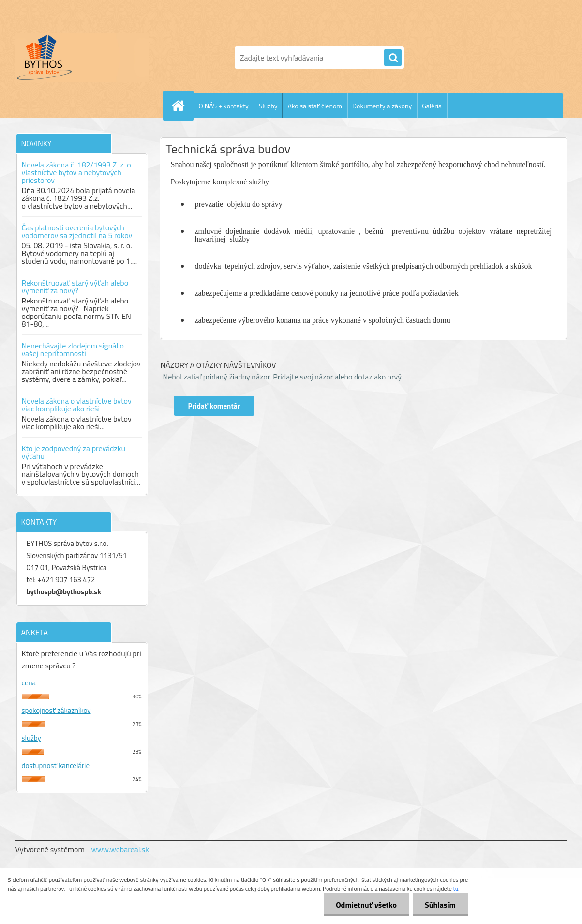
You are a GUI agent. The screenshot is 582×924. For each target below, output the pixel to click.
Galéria (432, 106)
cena (29, 683)
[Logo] (82, 58)
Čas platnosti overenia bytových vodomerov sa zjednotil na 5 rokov (77, 231)
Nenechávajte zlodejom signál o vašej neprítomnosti (73, 349)
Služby (268, 106)
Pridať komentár (214, 406)
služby (31, 738)
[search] (393, 58)
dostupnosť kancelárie (56, 765)
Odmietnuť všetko (366, 905)
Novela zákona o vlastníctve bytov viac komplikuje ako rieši (77, 405)
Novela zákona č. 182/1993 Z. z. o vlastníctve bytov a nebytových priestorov (76, 172)
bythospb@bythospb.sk (64, 592)
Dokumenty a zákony (382, 106)
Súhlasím (440, 905)
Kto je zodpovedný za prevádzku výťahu (74, 452)
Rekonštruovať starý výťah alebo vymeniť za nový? (75, 287)
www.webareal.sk (120, 849)
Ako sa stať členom (315, 106)
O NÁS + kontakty (224, 106)
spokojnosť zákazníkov (56, 710)
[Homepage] (182, 106)
